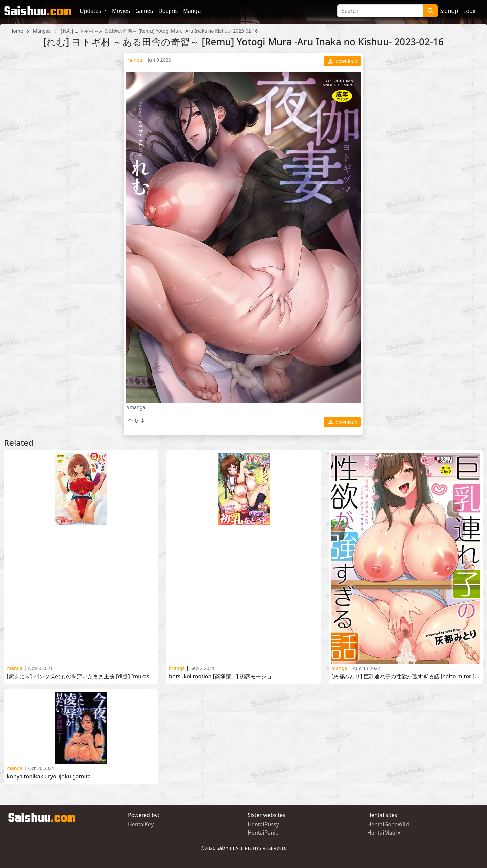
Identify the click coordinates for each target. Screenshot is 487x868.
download (343, 61)
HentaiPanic (263, 833)
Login (470, 11)
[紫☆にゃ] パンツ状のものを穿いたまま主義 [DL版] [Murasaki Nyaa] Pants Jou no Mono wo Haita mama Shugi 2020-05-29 (81, 677)
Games (144, 11)
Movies (121, 11)
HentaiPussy (263, 824)
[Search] (380, 11)
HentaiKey (141, 824)
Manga (192, 11)
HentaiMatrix (384, 833)
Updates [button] (91, 11)
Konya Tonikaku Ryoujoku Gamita (49, 777)
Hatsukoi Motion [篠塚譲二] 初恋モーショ (221, 677)
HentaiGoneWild (388, 824)
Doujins (168, 11)
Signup (449, 11)
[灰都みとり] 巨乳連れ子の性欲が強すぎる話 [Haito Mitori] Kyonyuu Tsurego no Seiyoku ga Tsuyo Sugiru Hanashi (406, 677)
